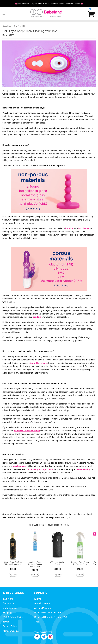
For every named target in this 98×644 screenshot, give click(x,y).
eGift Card (8, 599)
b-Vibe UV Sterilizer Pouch (58, 563)
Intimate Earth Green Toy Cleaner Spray (80, 563)
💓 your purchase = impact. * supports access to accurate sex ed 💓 (49, 4)
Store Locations (42, 603)
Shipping (7, 612)
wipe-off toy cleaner (38, 363)
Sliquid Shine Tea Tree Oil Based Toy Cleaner (13, 563)
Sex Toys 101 (20, 26)
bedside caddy (83, 469)
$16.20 (80, 569)
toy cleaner (84, 228)
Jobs (37, 622)
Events (38, 599)
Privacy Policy (10, 626)
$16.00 (13, 569)
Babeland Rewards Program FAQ (51, 617)
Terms (6, 622)
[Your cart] (91, 14)
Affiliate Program (43, 608)
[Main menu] (4, 14)
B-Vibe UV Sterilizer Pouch (27, 431)
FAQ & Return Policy (13, 617)
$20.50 (35, 570)
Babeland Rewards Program (48, 612)
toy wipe (69, 228)
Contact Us (9, 603)
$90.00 (58, 569)
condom (37, 317)
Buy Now (13, 575)
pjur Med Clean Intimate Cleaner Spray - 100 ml (35, 564)
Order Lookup (10, 608)
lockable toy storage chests (40, 469)
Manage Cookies (11, 631)
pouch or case (19, 466)
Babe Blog (7, 26)
